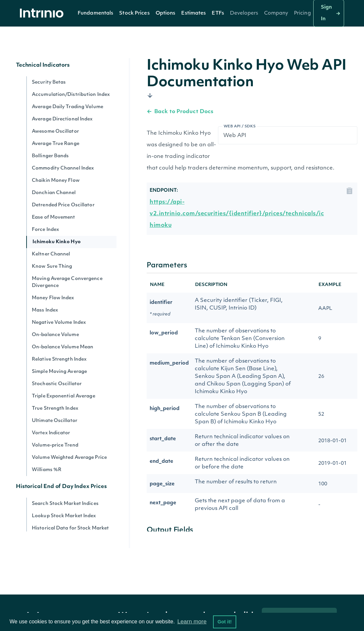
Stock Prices (134, 13)
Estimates (193, 13)
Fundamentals (95, 13)
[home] (43, 13)
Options (166, 13)
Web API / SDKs (240, 127)
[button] (95, 13)
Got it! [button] (224, 622)
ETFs (218, 13)
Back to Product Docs (180, 112)
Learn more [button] (192, 622)
